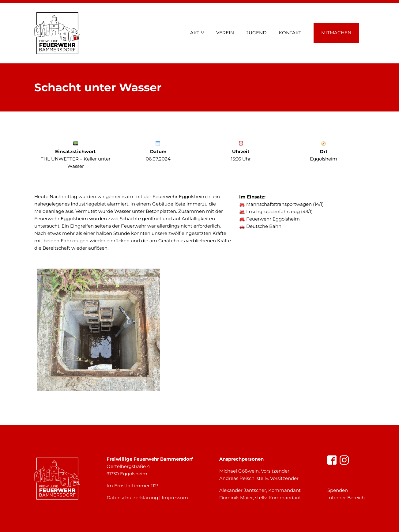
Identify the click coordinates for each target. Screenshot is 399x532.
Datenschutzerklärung (132, 498)
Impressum (175, 498)
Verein (225, 33)
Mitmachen (336, 33)
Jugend (256, 33)
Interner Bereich (346, 498)
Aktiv (197, 33)
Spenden (338, 490)
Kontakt (290, 33)
